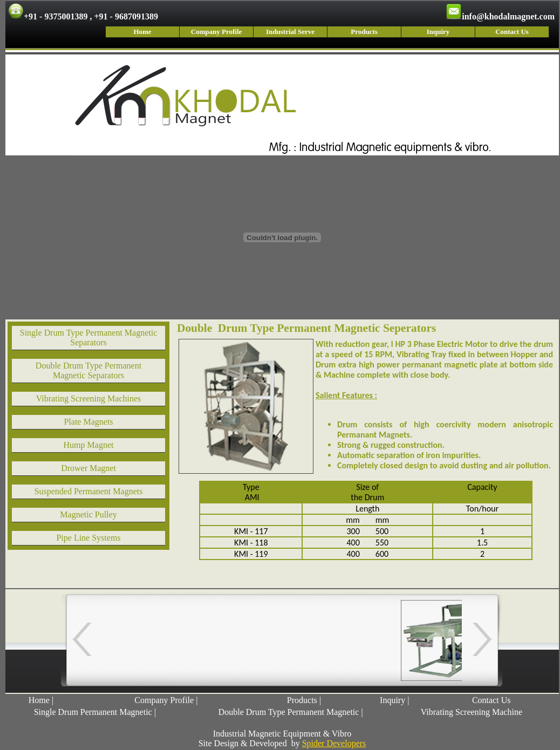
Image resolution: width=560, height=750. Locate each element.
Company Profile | (166, 700)
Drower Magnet (88, 468)
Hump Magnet (89, 445)
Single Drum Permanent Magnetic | (95, 712)
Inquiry (438, 32)
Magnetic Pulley (88, 514)
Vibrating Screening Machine (472, 712)
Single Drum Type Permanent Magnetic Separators (89, 337)
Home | (41, 700)
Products (364, 32)
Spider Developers (334, 743)
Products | (304, 700)
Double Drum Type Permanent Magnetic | (291, 712)
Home (142, 32)
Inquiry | (394, 700)
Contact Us (512, 32)
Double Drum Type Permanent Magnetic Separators (88, 370)
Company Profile (217, 32)
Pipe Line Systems (88, 538)
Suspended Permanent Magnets (89, 491)
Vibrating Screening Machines (89, 398)
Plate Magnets (88, 422)
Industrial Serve (290, 32)
